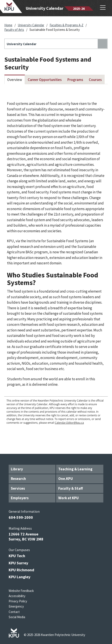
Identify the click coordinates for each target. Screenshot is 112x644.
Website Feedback (21, 591)
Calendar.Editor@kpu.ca (69, 423)
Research (18, 479)
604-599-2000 (21, 517)
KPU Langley (19, 577)
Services (18, 488)
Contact (14, 612)
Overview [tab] (15, 80)
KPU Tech (17, 556)
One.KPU (66, 479)
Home (8, 25)
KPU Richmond (21, 570)
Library (17, 469)
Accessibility (17, 596)
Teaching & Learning (75, 469)
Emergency (16, 606)
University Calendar (31, 25)
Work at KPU (68, 498)
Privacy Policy (18, 601)
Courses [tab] (95, 80)
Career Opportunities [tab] (45, 80)
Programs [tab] (75, 80)
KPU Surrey (18, 563)
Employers (20, 498)
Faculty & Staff (71, 488)
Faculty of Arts (14, 30)
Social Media (17, 617)
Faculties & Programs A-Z (67, 25)
